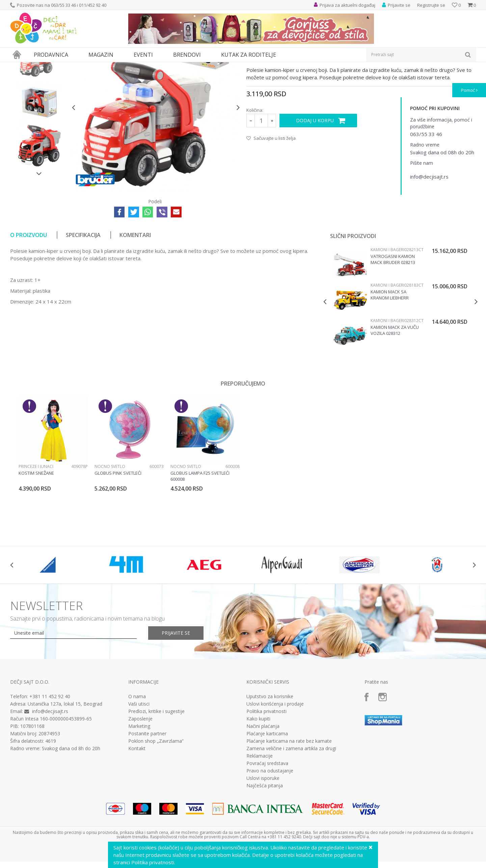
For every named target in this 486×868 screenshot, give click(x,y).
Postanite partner (147, 796)
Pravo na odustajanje (270, 833)
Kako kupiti (258, 781)
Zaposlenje (140, 781)
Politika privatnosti (266, 773)
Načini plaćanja (263, 788)
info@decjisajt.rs (50, 773)
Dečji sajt (19, 66)
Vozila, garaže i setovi (110, 66)
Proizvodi (41, 66)
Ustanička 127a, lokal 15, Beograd (65, 766)
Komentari (135, 297)
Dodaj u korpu (315, 182)
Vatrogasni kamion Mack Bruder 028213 (393, 321)
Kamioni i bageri (167, 66)
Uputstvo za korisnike (270, 759)
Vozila (141, 66)
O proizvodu (29, 297)
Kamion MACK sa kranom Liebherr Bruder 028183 (390, 357)
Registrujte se (431, 5)
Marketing (139, 788)
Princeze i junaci (36, 529)
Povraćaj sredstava (267, 825)
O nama (137, 759)
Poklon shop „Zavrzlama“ (156, 803)
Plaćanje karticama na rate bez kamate (289, 803)
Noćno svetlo (110, 529)
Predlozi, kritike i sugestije (156, 773)
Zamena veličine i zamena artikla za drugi (291, 811)
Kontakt (137, 811)
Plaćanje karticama (267, 796)
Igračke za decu (70, 66)
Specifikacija (83, 297)
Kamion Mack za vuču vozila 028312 (395, 392)
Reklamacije (260, 818)
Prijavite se (176, 695)
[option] (39, 118)
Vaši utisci (139, 766)
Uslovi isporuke (263, 840)
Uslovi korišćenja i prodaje (275, 766)
